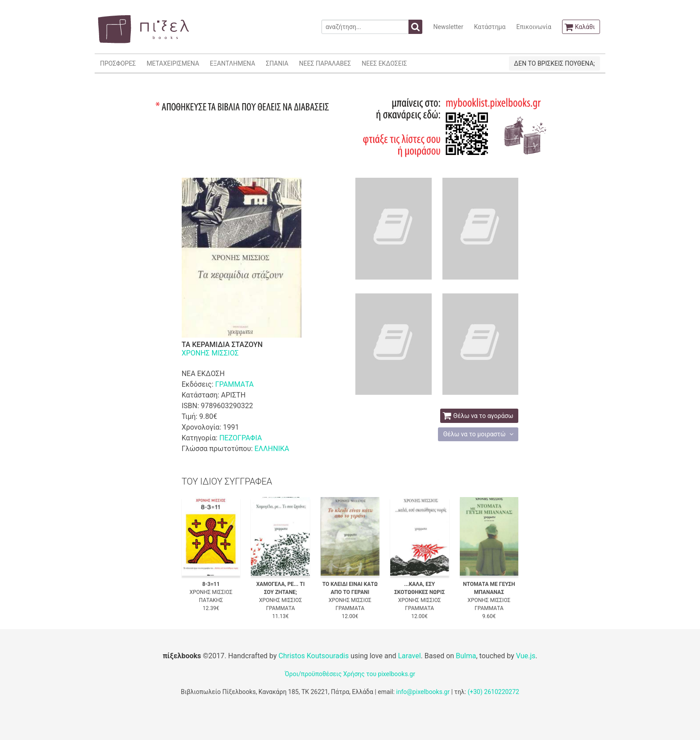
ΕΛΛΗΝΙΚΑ (272, 449)
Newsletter (448, 27)
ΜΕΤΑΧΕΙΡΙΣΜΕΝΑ (173, 63)
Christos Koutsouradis (314, 656)
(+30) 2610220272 (493, 692)
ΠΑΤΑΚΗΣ (211, 600)
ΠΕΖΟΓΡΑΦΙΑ (240, 438)
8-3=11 (211, 584)
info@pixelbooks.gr (423, 692)
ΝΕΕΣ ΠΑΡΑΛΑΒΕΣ (325, 63)
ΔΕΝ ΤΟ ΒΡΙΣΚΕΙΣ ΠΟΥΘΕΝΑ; (554, 63)
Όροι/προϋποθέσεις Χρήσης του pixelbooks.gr (350, 674)
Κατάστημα (490, 27)
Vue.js (526, 656)
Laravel (409, 656)
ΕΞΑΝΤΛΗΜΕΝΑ (232, 63)
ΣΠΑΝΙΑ (277, 63)
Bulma (466, 656)
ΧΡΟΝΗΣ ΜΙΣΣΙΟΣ (210, 353)
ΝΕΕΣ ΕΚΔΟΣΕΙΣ (384, 63)
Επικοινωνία (533, 27)
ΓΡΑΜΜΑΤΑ (234, 384)
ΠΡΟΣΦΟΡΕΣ (118, 63)
